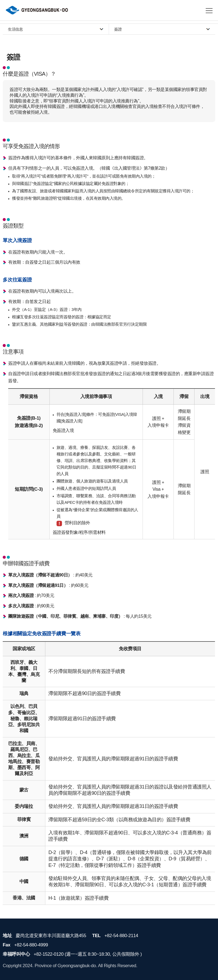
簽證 (118, 29)
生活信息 (15, 29)
